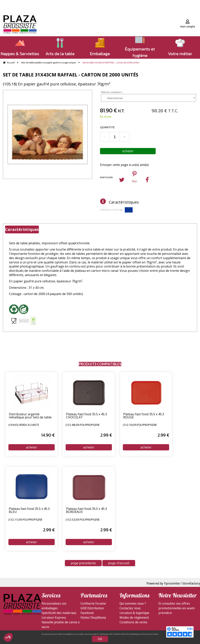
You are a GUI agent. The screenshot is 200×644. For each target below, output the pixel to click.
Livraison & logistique (134, 613)
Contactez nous (130, 608)
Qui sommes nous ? (133, 603)
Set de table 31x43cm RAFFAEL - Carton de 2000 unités (71, 75)
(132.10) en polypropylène (140, 425)
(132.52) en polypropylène (83, 520)
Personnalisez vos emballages (54, 606)
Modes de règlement (134, 617)
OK (100, 639)
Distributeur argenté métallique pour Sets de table (30, 416)
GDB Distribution (92, 608)
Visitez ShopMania (93, 617)
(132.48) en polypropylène (83, 425)
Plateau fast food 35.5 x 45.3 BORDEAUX (86, 511)
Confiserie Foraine (93, 603)
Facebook (87, 613)
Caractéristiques (124, 202)
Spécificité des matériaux (59, 613)
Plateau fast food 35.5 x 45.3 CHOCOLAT (86, 416)
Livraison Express (54, 617)
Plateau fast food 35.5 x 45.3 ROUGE (144, 416)
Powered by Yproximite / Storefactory (173, 583)
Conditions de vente (133, 622)
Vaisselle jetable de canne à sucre (61, 625)
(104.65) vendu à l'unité (24, 425)
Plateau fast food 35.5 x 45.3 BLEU (29, 511)
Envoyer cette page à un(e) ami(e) (124, 165)
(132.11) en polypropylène (25, 520)
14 (48, 435)
